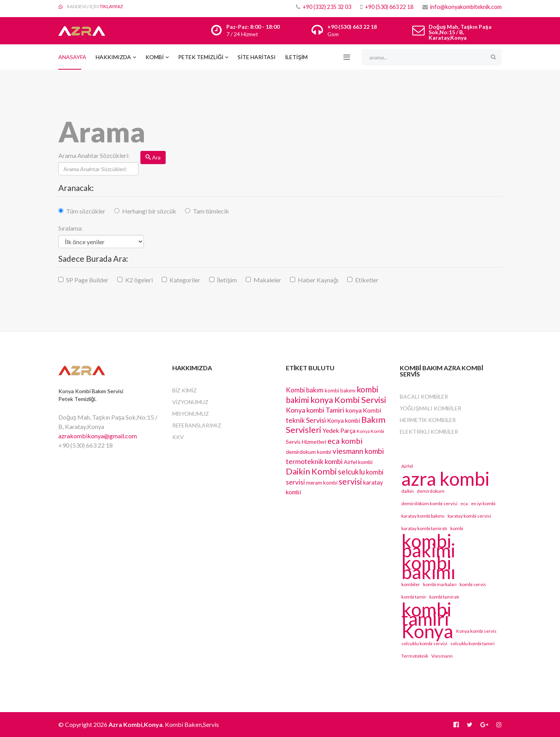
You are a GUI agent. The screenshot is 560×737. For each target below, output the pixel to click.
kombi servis (473, 584)
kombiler (411, 584)
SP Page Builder (87, 280)
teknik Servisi (306, 420)
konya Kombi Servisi (348, 400)
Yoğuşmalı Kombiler (430, 408)
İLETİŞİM (296, 57)
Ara (153, 157)
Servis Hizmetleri (306, 442)
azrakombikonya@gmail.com (98, 436)
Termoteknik (415, 656)
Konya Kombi (370, 431)
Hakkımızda (113, 57)
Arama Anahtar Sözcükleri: (94, 155)
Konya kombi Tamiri (315, 410)
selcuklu (351, 472)
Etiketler (367, 280)
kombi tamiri (426, 614)
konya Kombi (363, 410)
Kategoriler (185, 280)
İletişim (227, 280)
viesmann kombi (358, 451)
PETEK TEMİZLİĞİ (201, 57)
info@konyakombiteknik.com (466, 7)
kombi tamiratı (444, 597)
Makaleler (267, 280)
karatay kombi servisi (469, 516)
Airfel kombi (358, 462)
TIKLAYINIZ (111, 6)
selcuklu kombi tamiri (472, 643)
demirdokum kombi (309, 452)
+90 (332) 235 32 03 (327, 7)
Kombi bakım (305, 390)
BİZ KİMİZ (185, 390)
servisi (350, 481)
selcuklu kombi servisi (424, 643)
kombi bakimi (428, 546)
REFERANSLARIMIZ (197, 425)
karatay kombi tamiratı (424, 528)
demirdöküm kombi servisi (429, 503)
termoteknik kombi (314, 461)
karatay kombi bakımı (423, 516)
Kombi (155, 57)
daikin (408, 491)
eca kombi (345, 441)
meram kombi (322, 483)
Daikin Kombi (311, 471)
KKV (178, 437)
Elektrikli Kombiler (429, 432)
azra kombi (445, 479)
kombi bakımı (340, 390)
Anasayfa (72, 57)
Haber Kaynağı (318, 280)
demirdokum (431, 491)
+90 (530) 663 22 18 (389, 7)
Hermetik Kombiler (428, 420)
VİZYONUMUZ (191, 402)
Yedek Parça (339, 430)
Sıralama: (71, 228)
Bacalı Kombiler (424, 397)
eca (464, 503)
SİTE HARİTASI (257, 57)
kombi (457, 528)
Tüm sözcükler (86, 211)
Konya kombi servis (476, 631)
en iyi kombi (483, 503)
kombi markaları (440, 584)
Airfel (407, 466)
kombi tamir (414, 597)
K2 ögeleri (139, 280)
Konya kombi (344, 420)
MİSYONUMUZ (191, 414)
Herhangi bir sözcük (149, 211)
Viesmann (442, 656)
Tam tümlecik (211, 211)
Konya (427, 631)
